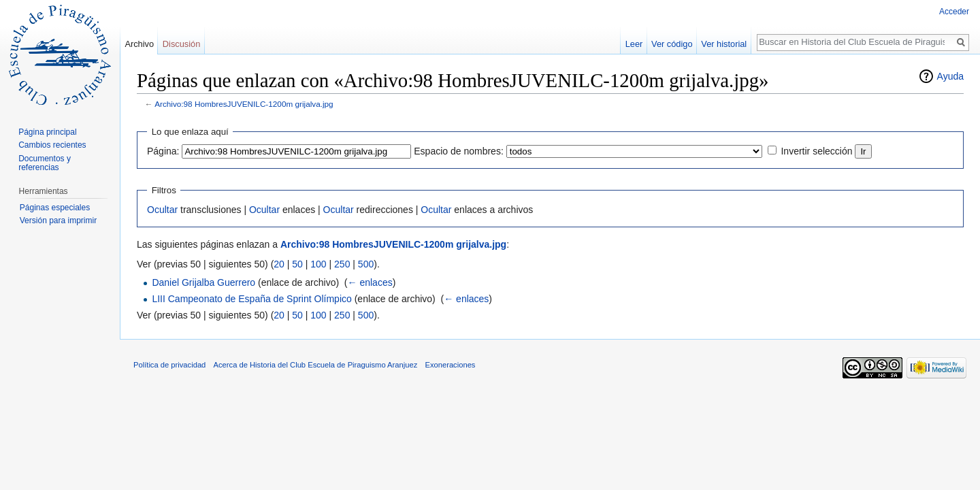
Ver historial (724, 44)
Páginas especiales (55, 208)
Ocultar (162, 210)
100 (318, 264)
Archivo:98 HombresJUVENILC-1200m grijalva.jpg (244, 104)
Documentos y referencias (45, 163)
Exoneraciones (450, 365)
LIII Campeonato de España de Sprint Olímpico (251, 299)
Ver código (672, 44)
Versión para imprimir (58, 220)
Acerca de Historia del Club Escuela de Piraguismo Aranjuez (316, 365)
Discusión (181, 44)
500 (366, 264)
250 (342, 264)
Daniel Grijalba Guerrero (203, 282)
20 (279, 264)
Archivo (139, 44)
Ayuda (950, 76)
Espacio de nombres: (459, 151)
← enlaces (370, 282)
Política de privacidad (169, 365)
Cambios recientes (52, 145)
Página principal (47, 132)
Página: (163, 151)
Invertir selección (816, 151)
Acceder (954, 12)
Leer (634, 44)
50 (297, 264)
